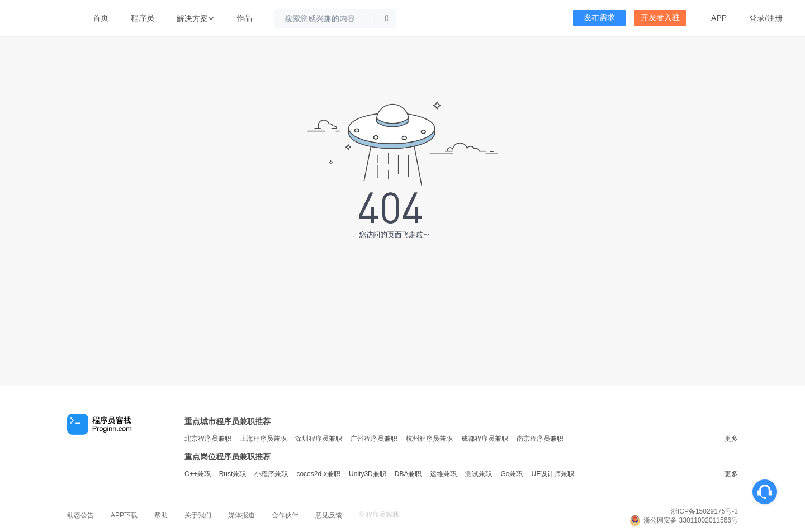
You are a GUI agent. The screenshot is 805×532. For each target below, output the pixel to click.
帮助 (161, 515)
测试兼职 (479, 474)
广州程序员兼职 (374, 439)
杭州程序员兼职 (429, 439)
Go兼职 (512, 474)
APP (719, 18)
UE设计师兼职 (553, 474)
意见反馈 (329, 515)
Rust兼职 (233, 474)
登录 (757, 18)
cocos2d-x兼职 (318, 474)
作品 (244, 18)
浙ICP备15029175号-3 (704, 511)
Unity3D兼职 (368, 474)
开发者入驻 (660, 18)
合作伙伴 (285, 515)
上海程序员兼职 (263, 439)
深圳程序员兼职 (319, 439)
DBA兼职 (408, 474)
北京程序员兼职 (208, 439)
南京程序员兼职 (540, 439)
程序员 (143, 18)
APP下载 (124, 515)
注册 (775, 18)
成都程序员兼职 (485, 439)
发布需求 (599, 18)
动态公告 (80, 515)
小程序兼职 (271, 474)
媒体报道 (241, 515)
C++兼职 (198, 474)
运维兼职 (443, 474)
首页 (101, 18)
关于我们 (198, 515)
